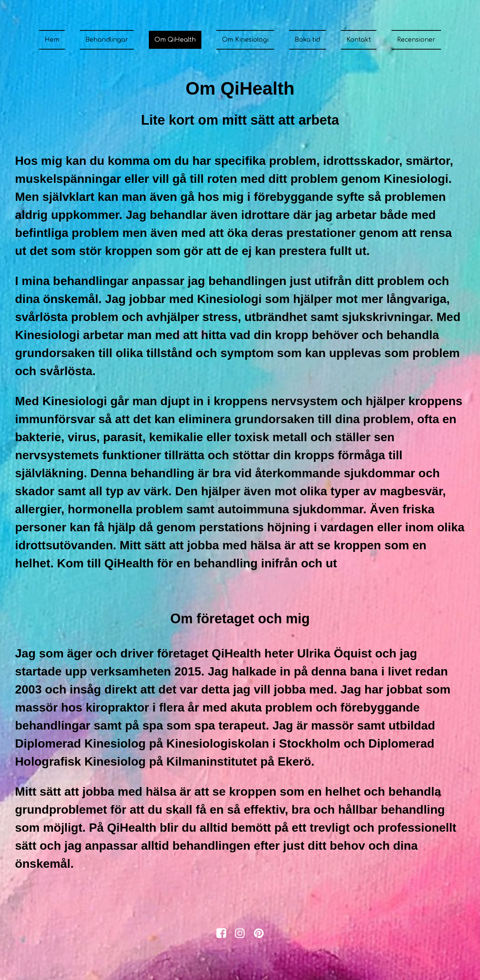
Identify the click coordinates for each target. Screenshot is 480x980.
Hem (52, 40)
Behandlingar (107, 40)
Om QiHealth (175, 40)
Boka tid (307, 40)
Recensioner (416, 40)
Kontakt (359, 40)
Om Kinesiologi (245, 40)
